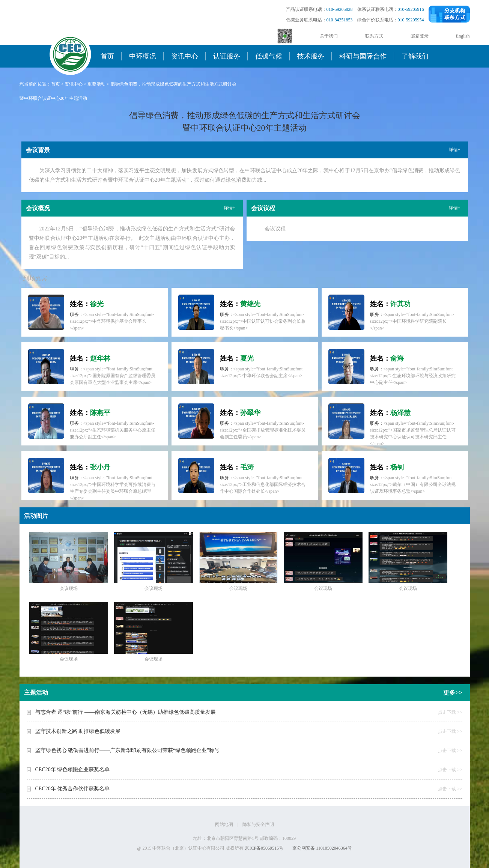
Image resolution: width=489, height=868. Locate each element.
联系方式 (374, 36)
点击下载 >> (450, 712)
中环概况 (143, 56)
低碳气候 (269, 56)
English (463, 36)
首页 (107, 56)
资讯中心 (185, 56)
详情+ (455, 150)
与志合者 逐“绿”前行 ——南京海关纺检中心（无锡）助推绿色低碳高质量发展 (126, 712)
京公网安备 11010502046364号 (322, 848)
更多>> (453, 693)
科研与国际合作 (363, 56)
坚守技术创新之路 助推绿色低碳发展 (78, 731)
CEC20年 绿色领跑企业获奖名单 (73, 769)
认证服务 (227, 56)
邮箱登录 (420, 36)
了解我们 (415, 56)
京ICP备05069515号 (264, 848)
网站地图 (224, 824)
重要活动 (96, 84)
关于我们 (329, 36)
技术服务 (311, 56)
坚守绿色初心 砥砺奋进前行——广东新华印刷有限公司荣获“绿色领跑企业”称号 (128, 750)
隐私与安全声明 (258, 824)
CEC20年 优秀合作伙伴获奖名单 (73, 789)
